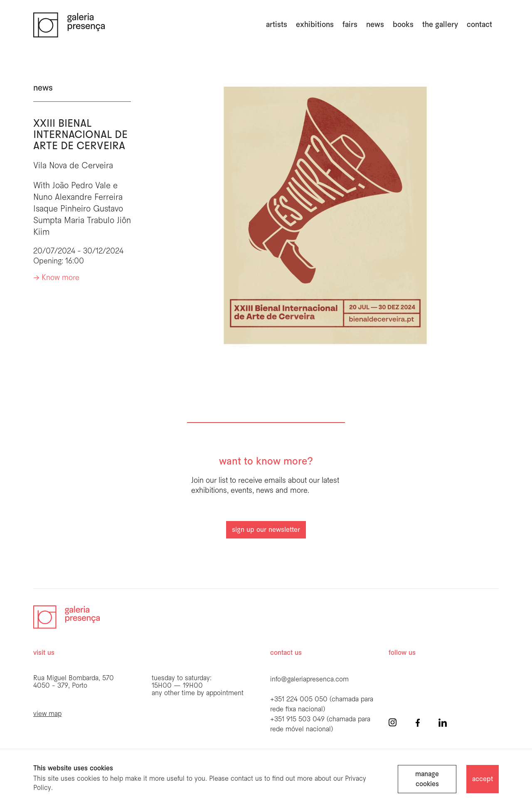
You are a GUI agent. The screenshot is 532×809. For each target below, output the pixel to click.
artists (277, 25)
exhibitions (315, 25)
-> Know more (56, 278)
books (403, 25)
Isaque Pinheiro (62, 209)
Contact (479, 25)
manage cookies (427, 779)
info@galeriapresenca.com (309, 680)
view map (47, 714)
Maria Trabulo (89, 221)
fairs (350, 25)
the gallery (440, 25)
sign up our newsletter (266, 530)
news (375, 25)
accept (483, 779)
